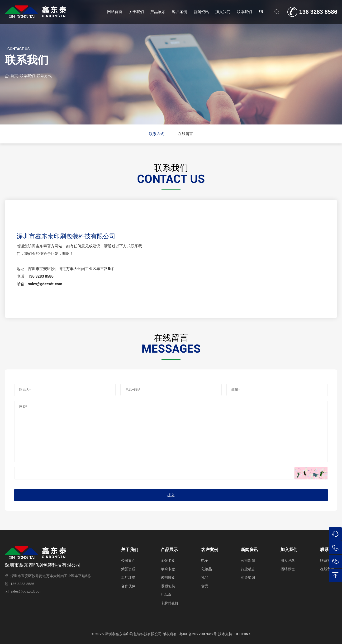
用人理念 (288, 561)
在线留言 (185, 134)
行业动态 (248, 569)
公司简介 (128, 561)
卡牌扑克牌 (170, 603)
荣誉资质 (128, 569)
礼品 (205, 578)
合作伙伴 (128, 586)
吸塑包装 (168, 586)
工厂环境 (128, 578)
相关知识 (248, 578)
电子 (205, 561)
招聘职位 (288, 569)
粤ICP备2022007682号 (198, 634)
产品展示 (158, 12)
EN (261, 12)
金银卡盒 (168, 561)
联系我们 (244, 12)
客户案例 (180, 12)
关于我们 (136, 12)
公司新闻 (248, 561)
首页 (14, 76)
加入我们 (223, 12)
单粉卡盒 (168, 569)
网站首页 (115, 12)
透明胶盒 (168, 578)
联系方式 (44, 76)
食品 (205, 586)
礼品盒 (166, 595)
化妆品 (207, 569)
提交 (171, 495)
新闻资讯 (201, 12)
